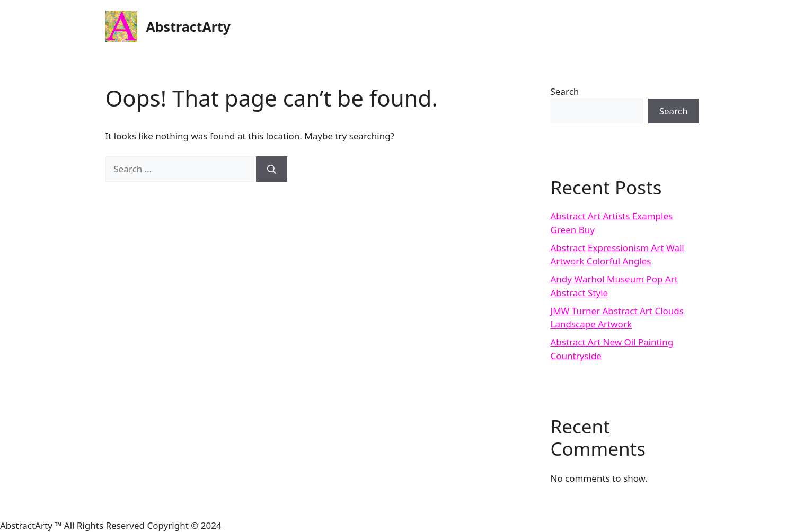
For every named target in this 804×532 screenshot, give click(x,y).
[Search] (272, 169)
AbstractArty (189, 26)
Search (565, 91)
